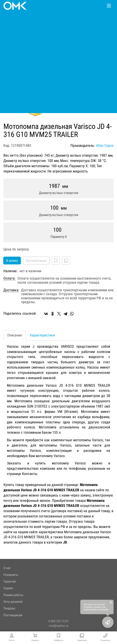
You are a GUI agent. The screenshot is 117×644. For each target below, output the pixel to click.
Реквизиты (11, 575)
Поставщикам (13, 615)
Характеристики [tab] (42, 335)
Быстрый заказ (36, 261)
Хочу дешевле (13, 602)
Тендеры (9, 608)
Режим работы (13, 595)
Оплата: (10, 278)
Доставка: (11, 290)
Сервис (8, 588)
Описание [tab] (15, 335)
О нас (7, 568)
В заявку (12, 261)
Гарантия (10, 581)
